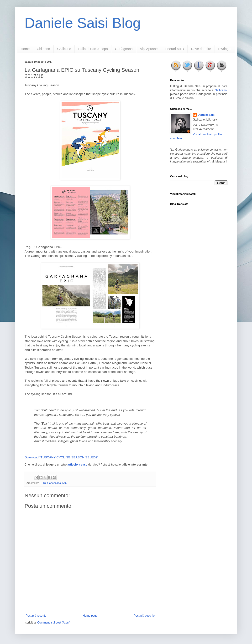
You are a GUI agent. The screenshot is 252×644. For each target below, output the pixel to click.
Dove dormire (201, 49)
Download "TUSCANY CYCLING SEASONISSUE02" (62, 457)
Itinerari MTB (174, 49)
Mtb (64, 483)
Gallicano (64, 49)
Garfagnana (124, 49)
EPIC (43, 483)
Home (25, 49)
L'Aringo (224, 49)
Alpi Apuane (149, 49)
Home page (90, 616)
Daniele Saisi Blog (83, 23)
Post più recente (36, 616)
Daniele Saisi (206, 115)
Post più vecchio (144, 616)
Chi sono (43, 49)
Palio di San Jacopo (93, 49)
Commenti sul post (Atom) (54, 623)
